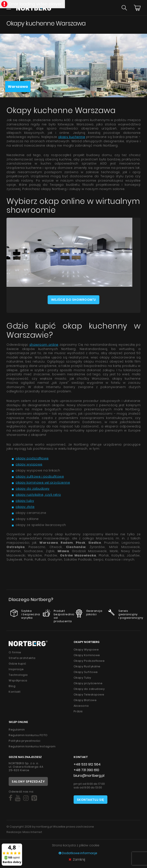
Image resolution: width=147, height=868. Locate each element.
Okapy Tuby (82, 678)
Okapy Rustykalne (87, 666)
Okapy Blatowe (85, 700)
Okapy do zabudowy (89, 689)
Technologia (18, 675)
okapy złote (25, 507)
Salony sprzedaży (28, 782)
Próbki (78, 711)
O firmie (15, 652)
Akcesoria (81, 706)
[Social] (10, 798)
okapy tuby (25, 501)
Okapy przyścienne (88, 683)
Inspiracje (16, 669)
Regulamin (17, 730)
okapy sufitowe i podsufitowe (40, 476)
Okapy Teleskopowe (89, 695)
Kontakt (15, 692)
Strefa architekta (22, 658)
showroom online (44, 345)
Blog (12, 686)
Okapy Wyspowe (86, 650)
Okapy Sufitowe (86, 672)
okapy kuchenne (72, 137)
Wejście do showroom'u (73, 300)
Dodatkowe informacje (78, 853)
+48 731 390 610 (86, 770)
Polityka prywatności (24, 741)
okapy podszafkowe (32, 458)
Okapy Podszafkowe (89, 661)
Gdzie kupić (17, 664)
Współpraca (18, 680)
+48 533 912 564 (87, 764)
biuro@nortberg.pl (89, 776)
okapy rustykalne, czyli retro (38, 495)
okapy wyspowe (29, 464)
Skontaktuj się (90, 800)
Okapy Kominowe (87, 655)
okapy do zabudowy (33, 489)
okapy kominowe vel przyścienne (43, 483)
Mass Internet (32, 832)
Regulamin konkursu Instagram (32, 746)
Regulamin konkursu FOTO (28, 735)
